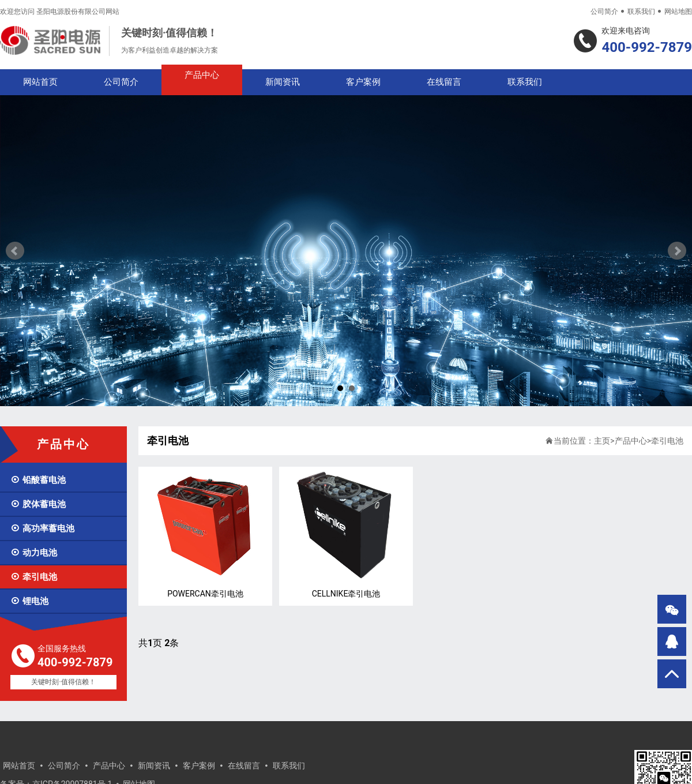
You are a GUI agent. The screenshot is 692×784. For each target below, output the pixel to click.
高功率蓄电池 (42, 528)
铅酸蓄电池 (38, 480)
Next (677, 251)
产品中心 (202, 75)
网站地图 (678, 12)
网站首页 (40, 82)
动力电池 (34, 553)
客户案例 (363, 82)
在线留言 (444, 82)
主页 (602, 441)
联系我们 (641, 12)
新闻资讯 (283, 82)
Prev (15, 251)
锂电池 (29, 601)
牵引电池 (34, 577)
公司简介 (604, 12)
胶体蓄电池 (38, 504)
